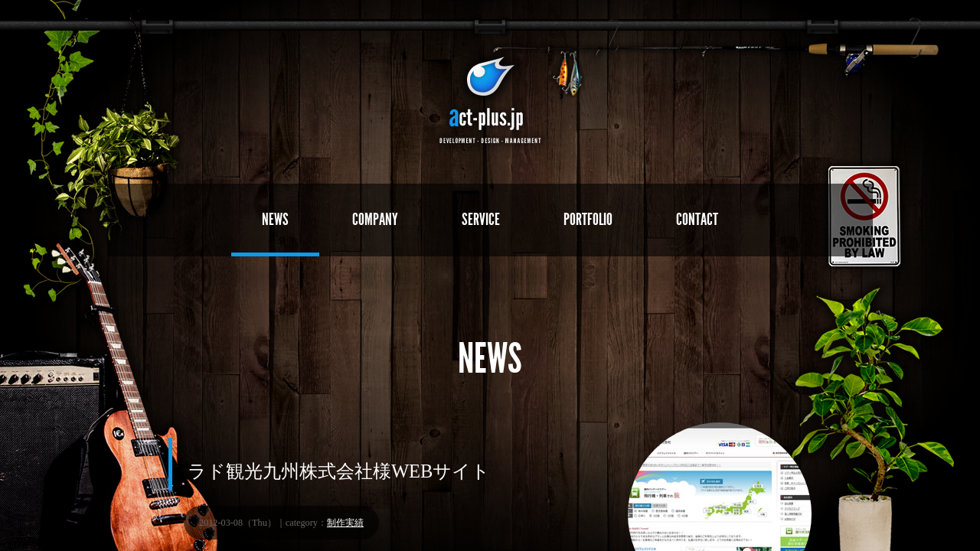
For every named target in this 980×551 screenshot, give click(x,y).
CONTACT (697, 219)
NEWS (275, 219)
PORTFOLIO (588, 219)
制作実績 (345, 523)
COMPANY (375, 219)
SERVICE (481, 219)
